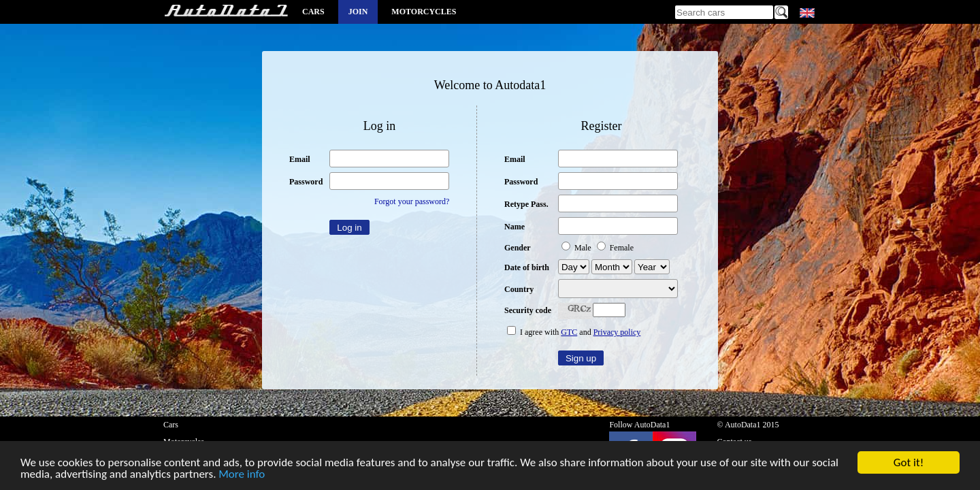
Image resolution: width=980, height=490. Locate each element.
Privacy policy (617, 332)
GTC (569, 332)
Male (577, 248)
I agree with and (574, 332)
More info (242, 475)
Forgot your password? (412, 201)
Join (358, 12)
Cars (313, 12)
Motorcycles (424, 12)
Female (615, 248)
